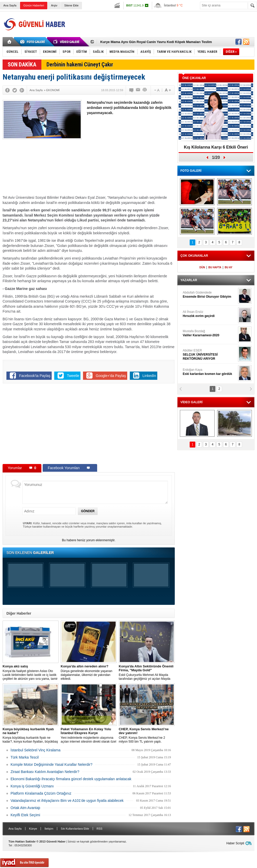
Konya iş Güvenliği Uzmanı (32, 786)
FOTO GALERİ (191, 171)
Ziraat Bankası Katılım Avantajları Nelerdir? (45, 772)
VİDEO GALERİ (191, 402)
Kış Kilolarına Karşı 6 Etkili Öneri (216, 147)
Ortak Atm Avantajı (25, 808)
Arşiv (54, 5)
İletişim (49, 829)
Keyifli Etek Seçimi (25, 815)
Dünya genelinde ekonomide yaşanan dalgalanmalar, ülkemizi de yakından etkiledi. (89, 672)
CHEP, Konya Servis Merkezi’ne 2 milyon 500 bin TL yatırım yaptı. (147, 735)
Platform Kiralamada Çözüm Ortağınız (41, 793)
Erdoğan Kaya (210, 372)
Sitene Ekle (71, 5)
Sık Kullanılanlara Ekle (75, 829)
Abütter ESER (210, 355)
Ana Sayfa (10, 5)
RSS (100, 829)
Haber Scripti (235, 843)
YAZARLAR (189, 280)
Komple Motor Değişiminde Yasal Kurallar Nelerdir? (52, 764)
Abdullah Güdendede (210, 295)
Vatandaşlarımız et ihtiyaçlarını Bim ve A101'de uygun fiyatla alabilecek (67, 801)
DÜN (202, 267)
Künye (33, 829)
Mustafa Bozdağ (210, 333)
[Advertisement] (131, 157)
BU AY (228, 267)
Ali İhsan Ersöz (210, 314)
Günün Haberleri (34, 5)
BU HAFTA (215, 267)
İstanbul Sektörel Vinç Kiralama (35, 750)
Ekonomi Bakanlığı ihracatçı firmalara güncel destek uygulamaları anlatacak (71, 779)
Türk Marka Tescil (25, 757)
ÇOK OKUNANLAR (194, 256)
